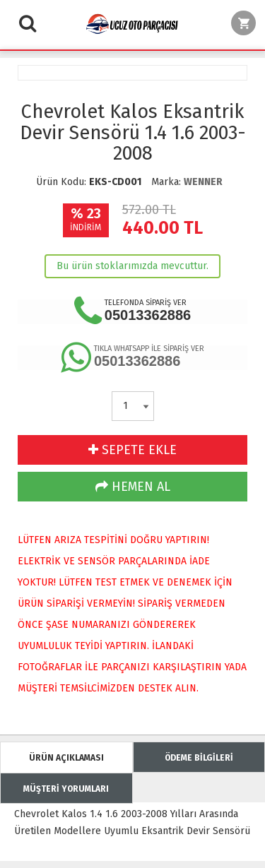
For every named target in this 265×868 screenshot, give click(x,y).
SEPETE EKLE (132, 450)
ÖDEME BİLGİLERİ (199, 758)
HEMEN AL (133, 487)
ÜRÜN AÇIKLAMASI (66, 758)
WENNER (203, 182)
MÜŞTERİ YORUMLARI (66, 789)
